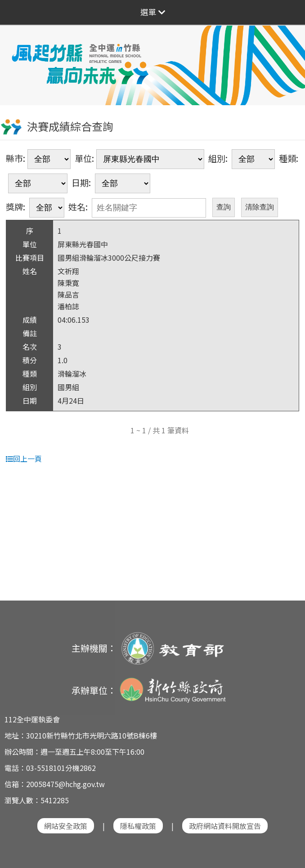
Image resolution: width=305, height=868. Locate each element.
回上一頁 (24, 458)
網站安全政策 (66, 826)
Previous (16, 59)
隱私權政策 (138, 826)
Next (289, 59)
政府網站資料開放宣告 (225, 826)
